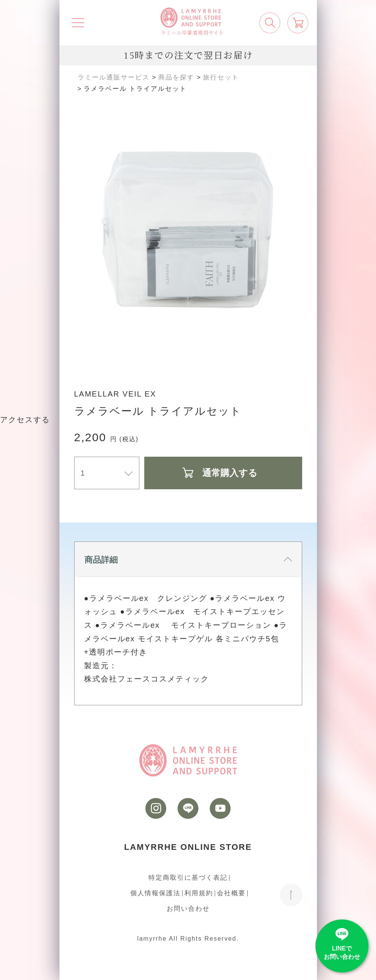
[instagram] (156, 808)
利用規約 (199, 893)
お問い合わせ (188, 909)
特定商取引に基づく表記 (188, 878)
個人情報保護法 (155, 893)
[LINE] (188, 808)
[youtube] (220, 808)
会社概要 (231, 893)
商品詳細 (188, 560)
